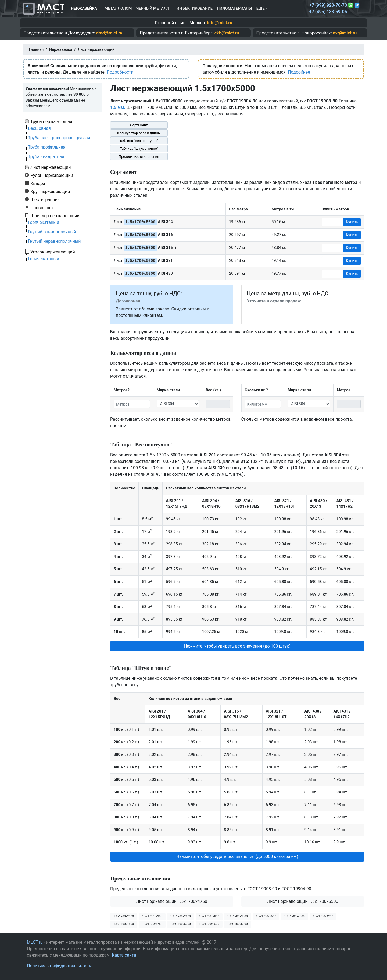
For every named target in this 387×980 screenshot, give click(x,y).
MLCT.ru (35, 942)
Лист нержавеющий (51, 167)
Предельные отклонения (139, 157)
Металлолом (118, 8)
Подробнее (299, 72)
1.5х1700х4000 (295, 916)
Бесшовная (39, 128)
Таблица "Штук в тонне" (139, 149)
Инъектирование (195, 8)
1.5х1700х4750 (152, 924)
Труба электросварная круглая (59, 138)
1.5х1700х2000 (124, 916)
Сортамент (139, 125)
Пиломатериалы (234, 8)
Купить (352, 222)
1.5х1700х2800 (209, 916)
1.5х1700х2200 (152, 916)
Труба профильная (47, 147)
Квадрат (39, 183)
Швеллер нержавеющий (55, 216)
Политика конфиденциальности (59, 966)
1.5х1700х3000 (238, 916)
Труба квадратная (46, 157)
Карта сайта (124, 955)
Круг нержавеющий (50, 191)
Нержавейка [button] (84, 8)
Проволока (42, 208)
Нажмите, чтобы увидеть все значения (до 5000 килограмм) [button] (237, 856)
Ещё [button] (261, 8)
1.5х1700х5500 (209, 924)
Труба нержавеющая (51, 121)
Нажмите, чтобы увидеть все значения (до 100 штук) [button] (237, 646)
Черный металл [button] (153, 8)
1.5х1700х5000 (181, 924)
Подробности (120, 72)
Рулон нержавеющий (52, 175)
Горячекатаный (44, 222)
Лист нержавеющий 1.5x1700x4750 (172, 901)
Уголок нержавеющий (53, 252)
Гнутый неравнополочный (54, 241)
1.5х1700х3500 (266, 916)
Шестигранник (45, 199)
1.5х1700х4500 (124, 924)
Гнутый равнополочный (52, 232)
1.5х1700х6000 (238, 924)
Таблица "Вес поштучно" (139, 141)
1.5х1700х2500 (181, 916)
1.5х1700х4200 (323, 916)
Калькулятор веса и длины (139, 133)
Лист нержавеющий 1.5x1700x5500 (303, 901)
